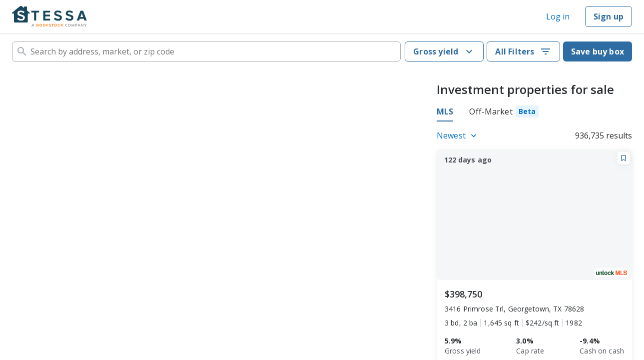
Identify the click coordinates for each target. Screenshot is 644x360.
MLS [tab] (445, 111)
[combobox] (206, 51)
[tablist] (488, 113)
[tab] (504, 113)
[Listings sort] (458, 135)
